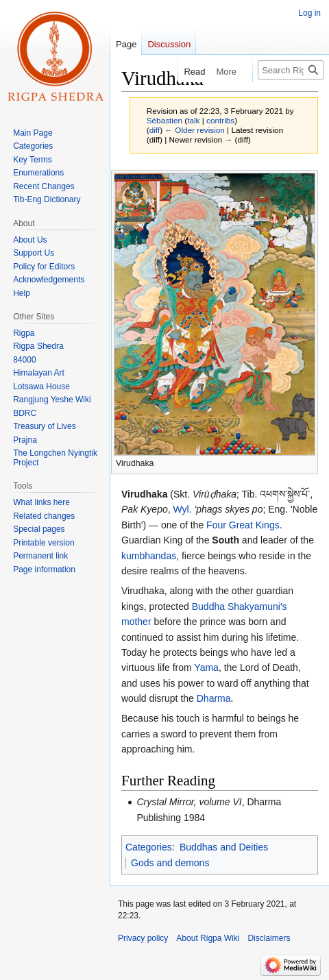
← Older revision (195, 130)
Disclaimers (269, 938)
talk (193, 120)
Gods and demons (170, 863)
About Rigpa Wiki (208, 938)
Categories (149, 847)
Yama (206, 667)
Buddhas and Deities (224, 847)
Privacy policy (143, 938)
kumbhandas (149, 556)
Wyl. (183, 509)
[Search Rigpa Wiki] (291, 70)
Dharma (214, 698)
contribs (220, 120)
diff (155, 130)
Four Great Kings (243, 525)
